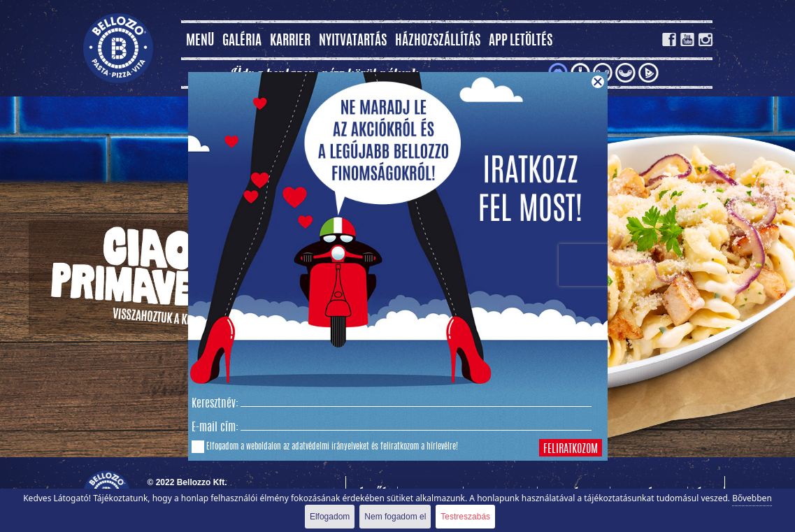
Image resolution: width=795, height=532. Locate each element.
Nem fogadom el (395, 517)
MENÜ (200, 42)
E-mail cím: (215, 428)
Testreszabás (465, 517)
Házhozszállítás (438, 42)
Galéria (242, 42)
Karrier (290, 42)
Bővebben (752, 498)
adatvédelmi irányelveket (330, 447)
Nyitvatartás (353, 42)
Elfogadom (330, 517)
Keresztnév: (215, 404)
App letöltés (521, 42)
